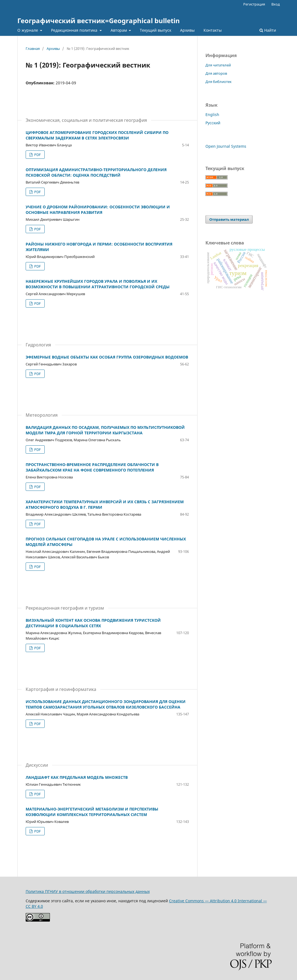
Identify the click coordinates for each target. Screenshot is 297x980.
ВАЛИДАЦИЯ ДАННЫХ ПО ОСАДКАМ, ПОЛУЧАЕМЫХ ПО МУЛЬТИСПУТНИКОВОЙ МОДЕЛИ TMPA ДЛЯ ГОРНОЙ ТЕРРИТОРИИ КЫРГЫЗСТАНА (105, 430)
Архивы (187, 30)
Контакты (213, 30)
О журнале (28, 30)
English (212, 115)
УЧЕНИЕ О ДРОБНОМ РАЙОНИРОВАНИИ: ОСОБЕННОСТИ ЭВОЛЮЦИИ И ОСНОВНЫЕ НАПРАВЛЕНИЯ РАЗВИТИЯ (98, 210)
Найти (268, 30)
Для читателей (218, 65)
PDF (37, 155)
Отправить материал (229, 219)
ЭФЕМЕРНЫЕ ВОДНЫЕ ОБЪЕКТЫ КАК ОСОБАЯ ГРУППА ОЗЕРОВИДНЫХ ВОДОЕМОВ (107, 357)
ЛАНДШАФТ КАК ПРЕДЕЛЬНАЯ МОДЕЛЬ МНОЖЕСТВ (77, 777)
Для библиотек (219, 82)
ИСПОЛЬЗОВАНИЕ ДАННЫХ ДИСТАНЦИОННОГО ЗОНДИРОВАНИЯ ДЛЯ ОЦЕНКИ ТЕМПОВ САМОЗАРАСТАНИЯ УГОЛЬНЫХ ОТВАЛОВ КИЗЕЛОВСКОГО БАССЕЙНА (106, 704)
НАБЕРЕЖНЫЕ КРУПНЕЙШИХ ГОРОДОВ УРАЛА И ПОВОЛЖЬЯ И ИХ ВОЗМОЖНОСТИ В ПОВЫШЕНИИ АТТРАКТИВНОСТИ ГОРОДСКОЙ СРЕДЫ (98, 284)
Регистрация (254, 4)
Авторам (119, 30)
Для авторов (216, 73)
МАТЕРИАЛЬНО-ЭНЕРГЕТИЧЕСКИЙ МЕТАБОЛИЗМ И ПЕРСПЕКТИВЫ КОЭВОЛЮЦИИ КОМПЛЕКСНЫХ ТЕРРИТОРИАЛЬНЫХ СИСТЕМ (92, 812)
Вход (276, 4)
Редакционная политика (75, 30)
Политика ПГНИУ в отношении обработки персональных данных (88, 891)
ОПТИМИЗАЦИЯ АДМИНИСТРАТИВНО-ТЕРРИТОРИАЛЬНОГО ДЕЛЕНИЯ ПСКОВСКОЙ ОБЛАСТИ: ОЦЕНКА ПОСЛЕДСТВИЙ (96, 172)
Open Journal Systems (226, 146)
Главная (33, 49)
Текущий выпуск (156, 30)
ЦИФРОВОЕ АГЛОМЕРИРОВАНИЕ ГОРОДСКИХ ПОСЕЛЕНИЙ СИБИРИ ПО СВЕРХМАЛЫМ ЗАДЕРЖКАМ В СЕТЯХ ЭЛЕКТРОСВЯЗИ (97, 135)
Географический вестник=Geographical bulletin (99, 21)
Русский (213, 123)
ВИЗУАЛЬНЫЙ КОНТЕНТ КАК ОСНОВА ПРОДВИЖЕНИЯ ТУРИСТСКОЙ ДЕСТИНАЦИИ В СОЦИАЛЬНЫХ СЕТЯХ (93, 623)
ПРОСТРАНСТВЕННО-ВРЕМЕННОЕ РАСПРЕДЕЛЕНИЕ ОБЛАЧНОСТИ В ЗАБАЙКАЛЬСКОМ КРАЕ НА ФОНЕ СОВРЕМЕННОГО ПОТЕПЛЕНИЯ (92, 467)
